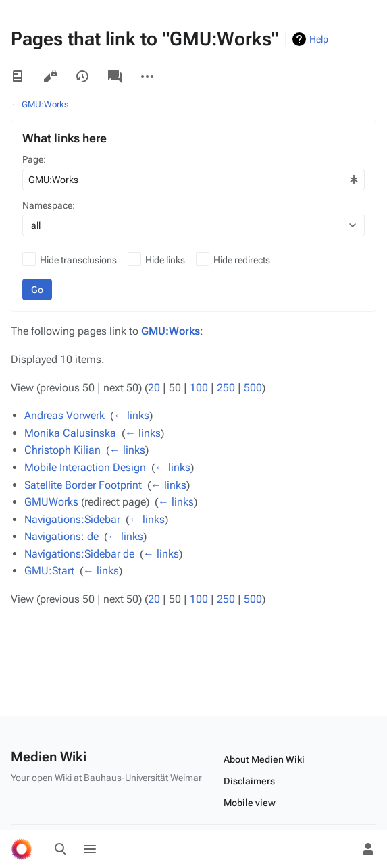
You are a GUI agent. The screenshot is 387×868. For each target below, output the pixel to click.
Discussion (115, 76)
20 (154, 388)
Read (18, 76)
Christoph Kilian (62, 450)
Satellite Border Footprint (83, 485)
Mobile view (250, 803)
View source (50, 76)
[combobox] (193, 180)
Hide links (165, 260)
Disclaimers (249, 781)
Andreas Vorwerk (64, 415)
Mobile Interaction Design (85, 467)
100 (199, 388)
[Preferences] (338, 849)
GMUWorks (51, 502)
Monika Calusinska (70, 433)
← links (131, 415)
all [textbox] (36, 225)
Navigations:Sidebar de (79, 554)
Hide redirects (242, 260)
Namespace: (49, 205)
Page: (34, 159)
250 (226, 388)
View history (82, 76)
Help (319, 39)
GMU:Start (49, 571)
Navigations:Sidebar (72, 519)
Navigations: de (61, 536)
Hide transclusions (78, 260)
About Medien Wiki (264, 759)
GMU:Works (45, 104)
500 (253, 388)
